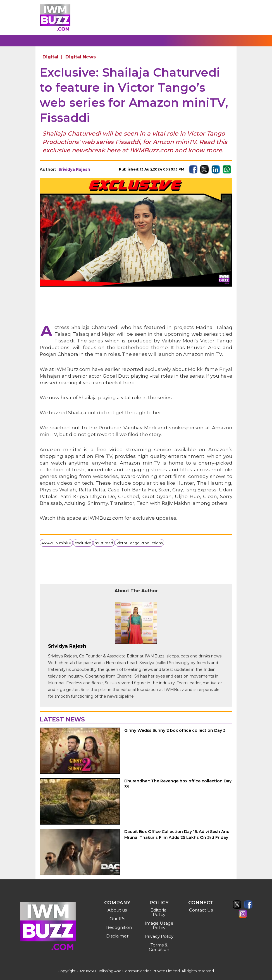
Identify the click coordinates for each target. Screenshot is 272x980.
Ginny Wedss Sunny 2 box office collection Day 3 (175, 730)
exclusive (83, 543)
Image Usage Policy (159, 925)
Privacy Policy (159, 936)
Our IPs (117, 919)
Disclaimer (117, 936)
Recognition (118, 927)
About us (117, 910)
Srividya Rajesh (74, 169)
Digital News (81, 57)
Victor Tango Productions (139, 543)
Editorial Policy (159, 912)
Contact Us (201, 910)
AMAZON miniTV (56, 543)
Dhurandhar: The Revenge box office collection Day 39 (178, 784)
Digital (50, 57)
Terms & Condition (159, 947)
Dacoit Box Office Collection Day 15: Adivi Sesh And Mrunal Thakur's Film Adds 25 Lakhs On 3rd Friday (177, 835)
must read (104, 543)
